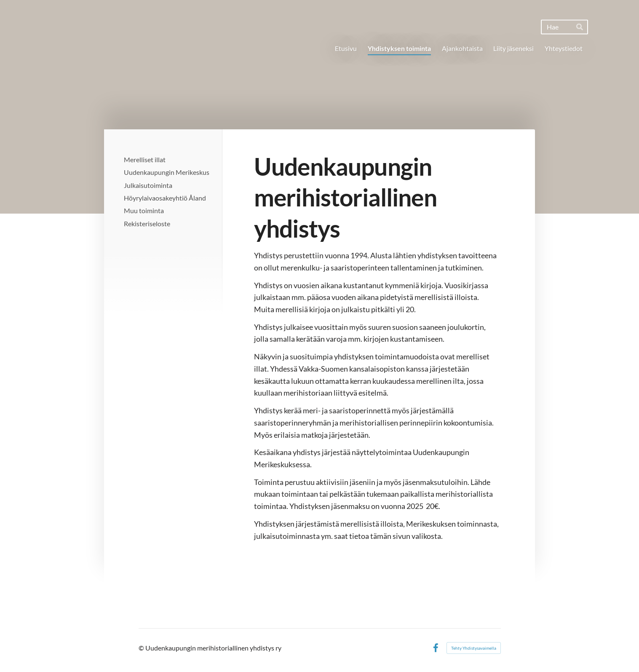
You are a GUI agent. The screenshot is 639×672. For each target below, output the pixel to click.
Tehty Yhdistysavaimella (474, 648)
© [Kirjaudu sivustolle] (142, 648)
